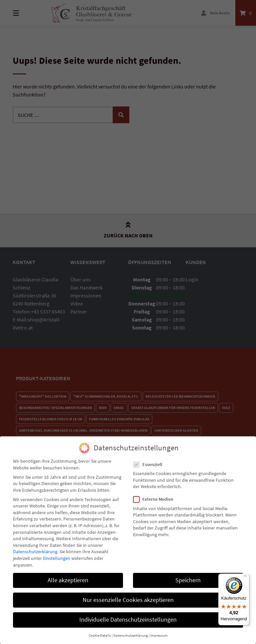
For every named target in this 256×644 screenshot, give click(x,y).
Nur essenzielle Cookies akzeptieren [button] (128, 594)
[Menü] (245, 578)
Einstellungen (57, 552)
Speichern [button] (188, 574)
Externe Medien (155, 493)
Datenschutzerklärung (35, 546)
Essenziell (150, 459)
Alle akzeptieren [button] (68, 574)
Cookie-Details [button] (100, 629)
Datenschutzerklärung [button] (131, 629)
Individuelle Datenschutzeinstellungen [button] (128, 614)
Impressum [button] (159, 629)
